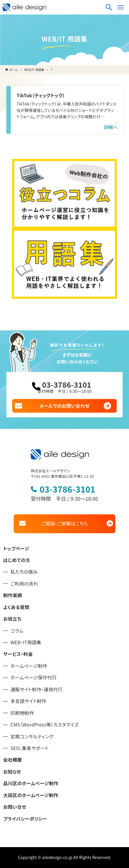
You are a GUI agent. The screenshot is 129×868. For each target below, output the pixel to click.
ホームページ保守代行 (34, 678)
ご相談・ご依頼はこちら (64, 524)
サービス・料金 (18, 654)
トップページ (16, 548)
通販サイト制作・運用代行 (37, 689)
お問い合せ (15, 807)
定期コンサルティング (32, 737)
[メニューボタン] (121, 7)
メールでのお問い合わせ (64, 406)
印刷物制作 (22, 713)
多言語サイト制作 (28, 701)
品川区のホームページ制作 (31, 783)
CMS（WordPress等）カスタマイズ (45, 725)
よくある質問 (16, 607)
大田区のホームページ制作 (31, 795)
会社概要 (13, 760)
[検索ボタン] (109, 7)
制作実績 (13, 595)
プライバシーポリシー (25, 819)
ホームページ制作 (29, 666)
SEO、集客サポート (29, 748)
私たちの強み (24, 572)
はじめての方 (17, 560)
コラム (17, 631)
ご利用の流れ (24, 584)
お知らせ (12, 772)
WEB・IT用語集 (26, 642)
